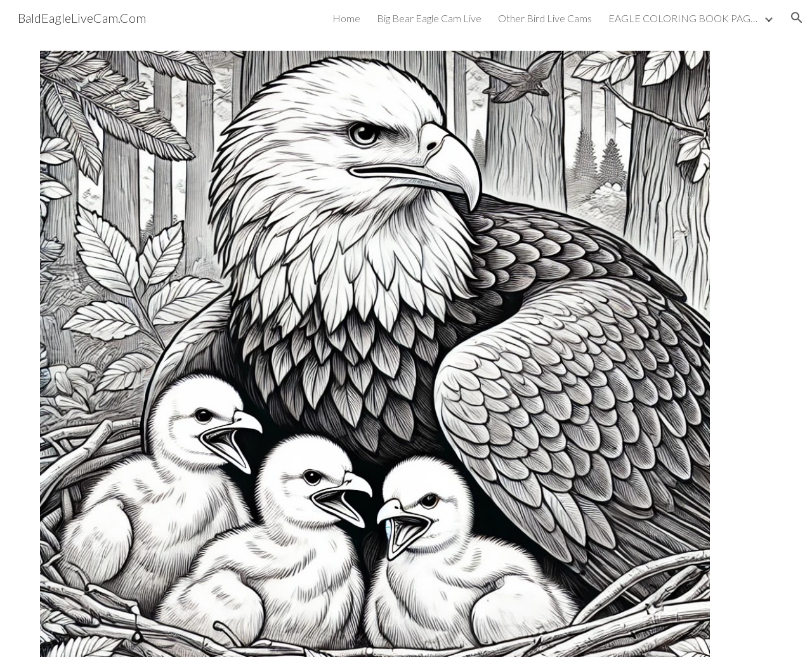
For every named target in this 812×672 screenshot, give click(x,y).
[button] (797, 18)
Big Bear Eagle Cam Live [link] (429, 18)
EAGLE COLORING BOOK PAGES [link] (684, 18)
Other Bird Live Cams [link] (545, 18)
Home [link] (346, 18)
